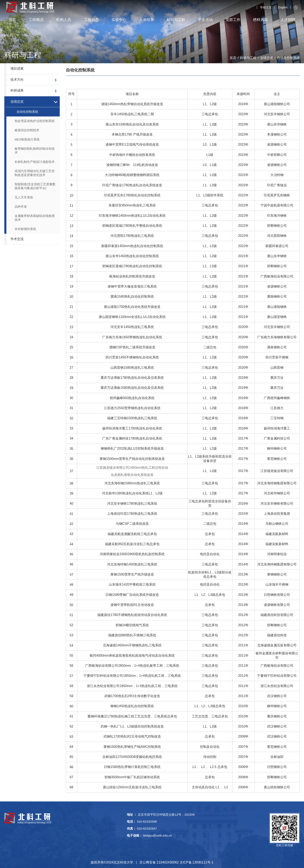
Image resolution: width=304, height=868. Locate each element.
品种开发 (21, 207)
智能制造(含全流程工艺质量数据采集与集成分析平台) (35, 186)
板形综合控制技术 (27, 130)
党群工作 (233, 20)
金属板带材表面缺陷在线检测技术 (35, 218)
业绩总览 (267, 58)
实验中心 (119, 20)
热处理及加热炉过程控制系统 (35, 121)
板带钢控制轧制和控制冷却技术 (35, 151)
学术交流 (17, 239)
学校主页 (266, 7)
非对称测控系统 (25, 229)
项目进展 (17, 68)
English (283, 7)
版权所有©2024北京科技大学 (112, 862)
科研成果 (17, 90)
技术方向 (17, 80)
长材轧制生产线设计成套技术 (35, 162)
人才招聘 (288, 20)
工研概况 (36, 20)
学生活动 (205, 20)
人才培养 (147, 20)
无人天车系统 (24, 197)
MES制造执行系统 (27, 139)
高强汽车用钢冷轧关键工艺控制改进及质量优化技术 (35, 173)
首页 (12, 20)
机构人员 (64, 20)
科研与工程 (176, 20)
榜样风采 (260, 20)
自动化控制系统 (288, 58)
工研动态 (91, 20)
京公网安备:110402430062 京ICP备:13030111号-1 (176, 862)
